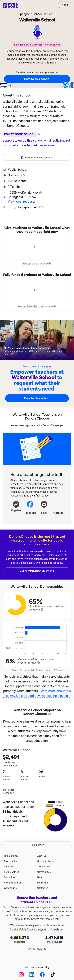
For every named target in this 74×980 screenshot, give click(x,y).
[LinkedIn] (32, 975)
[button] (16, 506)
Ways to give (10, 888)
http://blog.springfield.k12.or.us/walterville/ (28, 207)
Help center (37, 845)
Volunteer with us (13, 883)
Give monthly (11, 861)
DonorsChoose (10, 5)
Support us (9, 877)
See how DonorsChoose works (37, 571)
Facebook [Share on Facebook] (30, 507)
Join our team (44, 866)
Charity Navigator (37, 929)
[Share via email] (44, 507)
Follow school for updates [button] (37, 158)
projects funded (54, 939)
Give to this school (37, 79)
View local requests (22, 202)
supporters (20, 939)
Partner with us (12, 872)
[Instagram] (21, 975)
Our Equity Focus (46, 861)
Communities (44, 872)
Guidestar (58, 929)
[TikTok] (53, 975)
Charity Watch (18, 929)
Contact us (43, 888)
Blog (39, 877)
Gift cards (9, 866)
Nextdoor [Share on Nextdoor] (58, 507)
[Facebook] (42, 975)
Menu (65, 5)
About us (42, 856)
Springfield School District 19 (37, 14)
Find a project (11, 856)
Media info (43, 883)
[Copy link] (16, 506)
